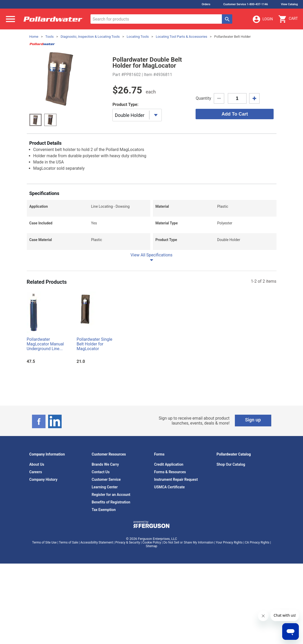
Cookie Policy (152, 607)
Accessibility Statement (97, 607)
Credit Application (169, 529)
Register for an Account (111, 559)
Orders (206, 4)
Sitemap (151, 611)
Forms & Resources (170, 536)
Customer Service (106, 544)
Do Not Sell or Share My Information (188, 607)
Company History (43, 544)
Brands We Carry (105, 529)
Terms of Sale (68, 607)
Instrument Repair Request (176, 544)
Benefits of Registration (111, 567)
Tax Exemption (104, 574)
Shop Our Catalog (231, 529)
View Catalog (289, 4)
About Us (37, 529)
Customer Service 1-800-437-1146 (246, 4)
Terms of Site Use (44, 607)
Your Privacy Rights (229, 607)
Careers (36, 536)
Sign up (253, 484)
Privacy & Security (128, 607)
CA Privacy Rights (257, 607)
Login (262, 19)
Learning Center (105, 552)
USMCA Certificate (170, 552)
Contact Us (101, 536)
